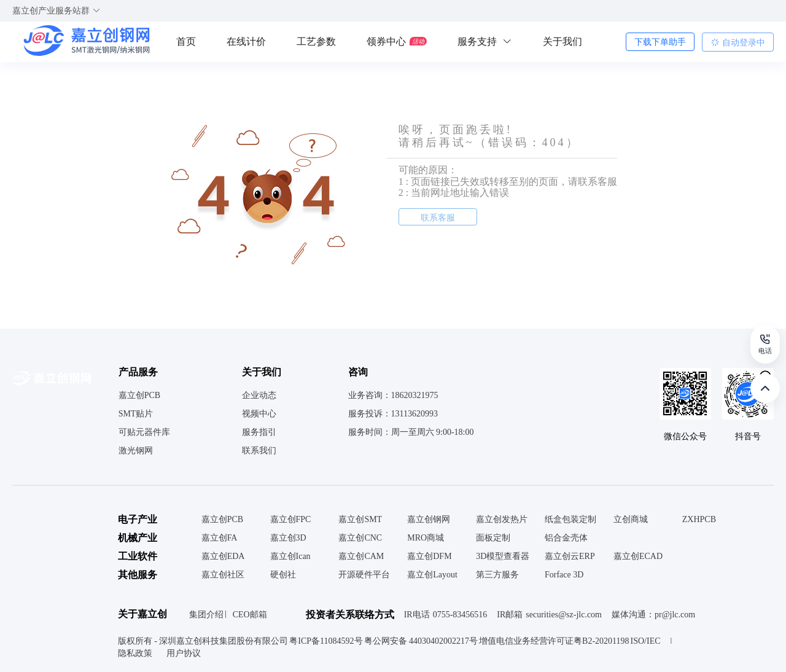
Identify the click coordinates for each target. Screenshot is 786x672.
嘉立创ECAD (638, 557)
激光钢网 (136, 451)
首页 (186, 41)
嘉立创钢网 (429, 520)
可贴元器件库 (144, 432)
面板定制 (493, 538)
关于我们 (562, 41)
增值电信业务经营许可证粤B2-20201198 (554, 641)
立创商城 (631, 520)
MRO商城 (426, 538)
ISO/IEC (646, 641)
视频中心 (259, 414)
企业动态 (259, 396)
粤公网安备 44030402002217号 (421, 641)
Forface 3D (564, 575)
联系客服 (438, 218)
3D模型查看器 (503, 557)
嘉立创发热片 (502, 520)
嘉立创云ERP (570, 557)
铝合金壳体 (566, 538)
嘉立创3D (288, 538)
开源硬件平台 (364, 575)
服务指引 (259, 432)
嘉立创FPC (291, 520)
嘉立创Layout (432, 575)
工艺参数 (316, 41)
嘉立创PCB (139, 396)
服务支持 (485, 41)
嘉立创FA (220, 538)
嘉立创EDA (223, 557)
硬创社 (283, 575)
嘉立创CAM (361, 557)
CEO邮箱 (250, 615)
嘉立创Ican (290, 557)
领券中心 (397, 41)
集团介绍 (206, 615)
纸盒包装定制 (570, 520)
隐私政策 (136, 653)
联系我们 (259, 451)
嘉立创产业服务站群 (56, 11)
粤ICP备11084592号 (326, 641)
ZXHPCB (699, 520)
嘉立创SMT (360, 520)
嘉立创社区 (223, 575)
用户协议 (184, 653)
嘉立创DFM (429, 557)
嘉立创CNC (360, 538)
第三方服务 (497, 575)
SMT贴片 (136, 414)
